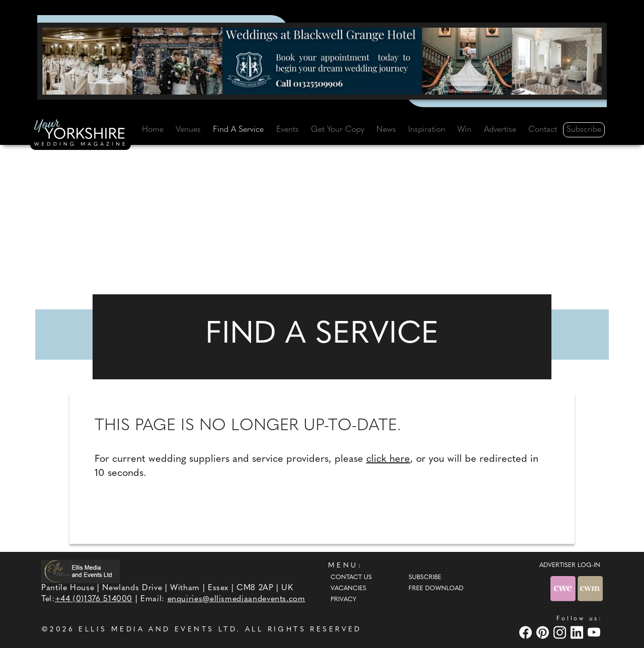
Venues (188, 130)
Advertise (500, 130)
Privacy (343, 600)
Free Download (436, 589)
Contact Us (351, 578)
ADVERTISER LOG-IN (570, 565)
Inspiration (427, 130)
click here (388, 459)
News (386, 130)
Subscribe (584, 130)
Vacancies (348, 589)
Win (464, 130)
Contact (543, 130)
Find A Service (238, 130)
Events (288, 130)
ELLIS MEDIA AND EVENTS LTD (157, 630)
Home (153, 130)
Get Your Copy (338, 130)
